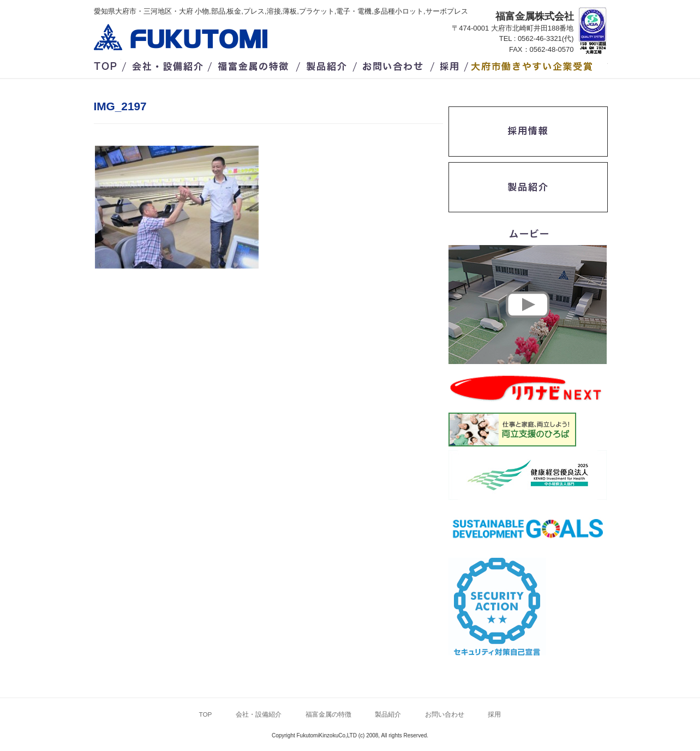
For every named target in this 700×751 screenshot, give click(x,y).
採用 (451, 64)
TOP (107, 64)
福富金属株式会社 (181, 37)
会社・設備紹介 (168, 64)
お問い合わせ (394, 64)
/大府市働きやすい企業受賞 (540, 64)
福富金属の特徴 (256, 64)
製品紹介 (328, 64)
